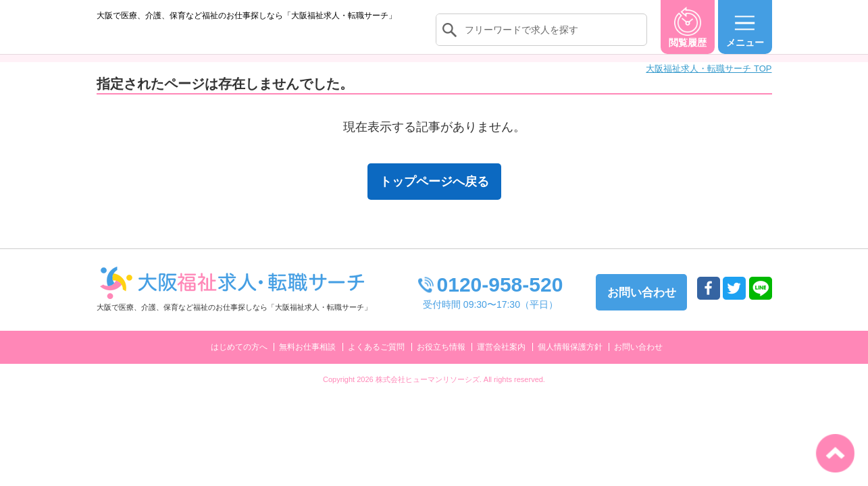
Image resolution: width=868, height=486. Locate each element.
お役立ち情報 (441, 360)
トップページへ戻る (434, 195)
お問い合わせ (638, 360)
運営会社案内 (501, 360)
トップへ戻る (835, 453)
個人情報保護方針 (570, 360)
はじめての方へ (239, 360)
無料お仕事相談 (307, 360)
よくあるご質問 (376, 360)
